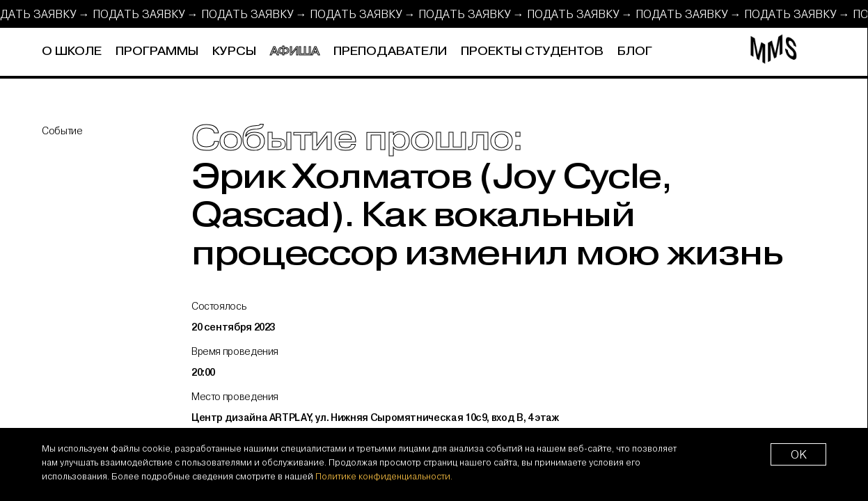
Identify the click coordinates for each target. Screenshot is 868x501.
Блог (635, 51)
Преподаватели (390, 51)
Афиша (295, 51)
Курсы (234, 51)
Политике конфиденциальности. (384, 476)
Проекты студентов (532, 51)
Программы (157, 51)
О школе (72, 51)
